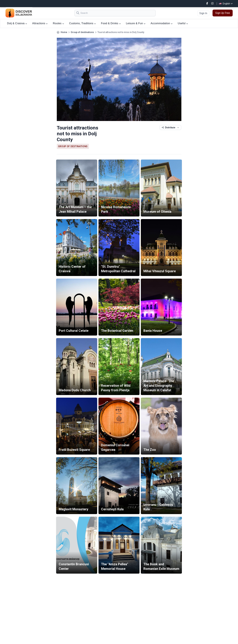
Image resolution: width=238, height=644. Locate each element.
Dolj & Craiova (17, 23)
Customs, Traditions (82, 23)
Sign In (203, 13)
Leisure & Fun (136, 23)
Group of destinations (82, 32)
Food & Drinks (111, 23)
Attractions (40, 23)
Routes (58, 23)
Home (64, 32)
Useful (183, 23)
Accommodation (162, 23)
